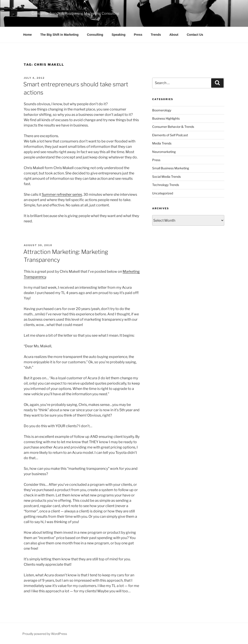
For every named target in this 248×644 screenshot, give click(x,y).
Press (138, 35)
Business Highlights (166, 118)
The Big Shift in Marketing (59, 35)
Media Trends (162, 143)
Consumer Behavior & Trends (173, 127)
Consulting (95, 35)
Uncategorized (163, 193)
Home (28, 35)
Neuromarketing (164, 152)
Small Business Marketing (171, 168)
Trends (156, 35)
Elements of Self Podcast (170, 135)
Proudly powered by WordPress (45, 634)
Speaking (118, 35)
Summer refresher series (62, 195)
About (174, 35)
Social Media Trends (166, 177)
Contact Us (195, 35)
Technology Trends (166, 185)
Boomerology (162, 110)
